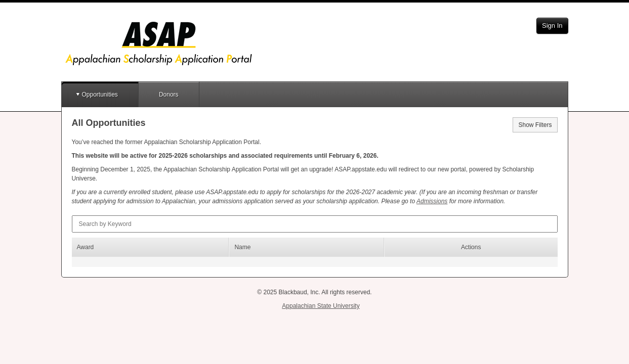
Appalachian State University (321, 306)
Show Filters (535, 125)
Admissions (432, 201)
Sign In (552, 26)
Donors (169, 95)
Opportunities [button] (100, 95)
